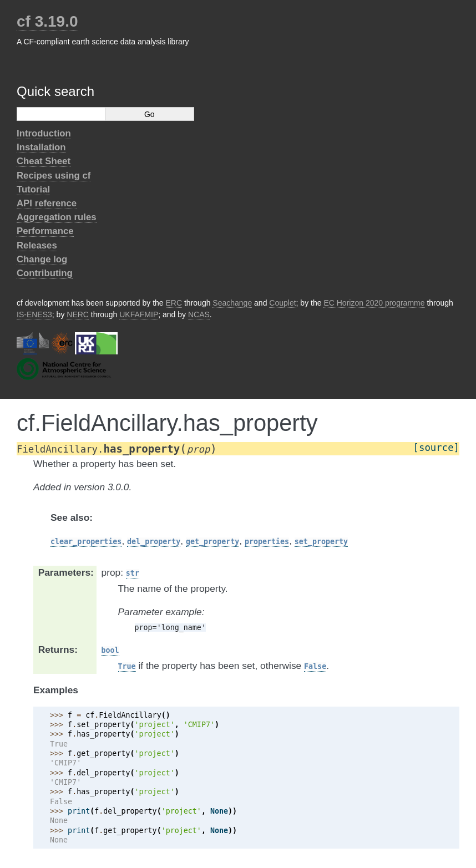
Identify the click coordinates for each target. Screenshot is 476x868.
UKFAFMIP (139, 314)
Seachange (232, 303)
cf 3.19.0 (47, 21)
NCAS (199, 314)
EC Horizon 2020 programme (374, 303)
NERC (78, 314)
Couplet (282, 303)
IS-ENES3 (34, 314)
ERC (174, 303)
